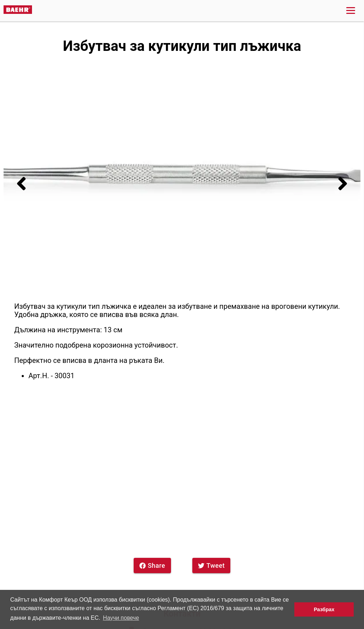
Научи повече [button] (121, 618)
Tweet (212, 565)
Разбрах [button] (324, 609)
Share (152, 565)
